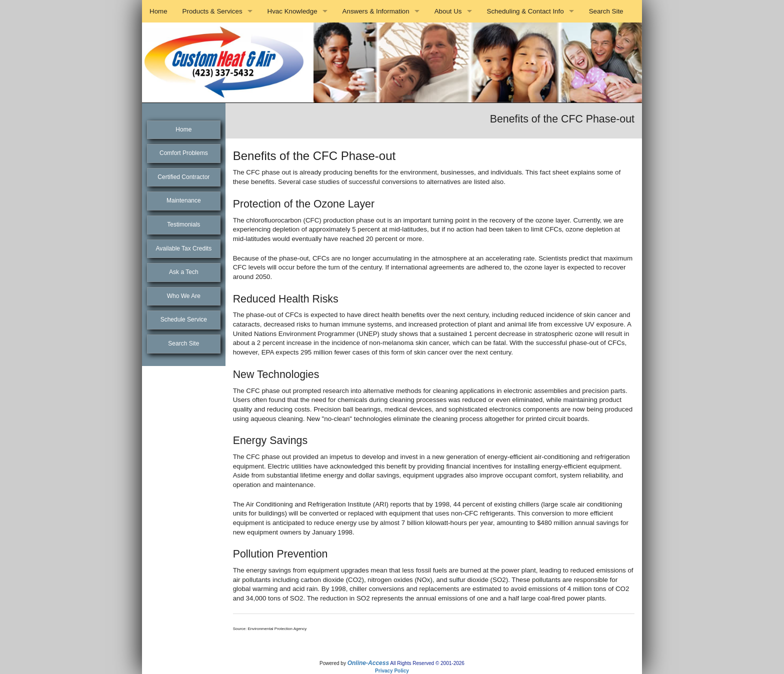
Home (158, 11)
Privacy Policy (392, 671)
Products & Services (212, 11)
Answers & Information (376, 11)
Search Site (606, 11)
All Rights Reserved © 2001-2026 (427, 663)
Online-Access (368, 663)
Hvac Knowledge (292, 11)
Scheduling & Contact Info (525, 11)
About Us (448, 11)
